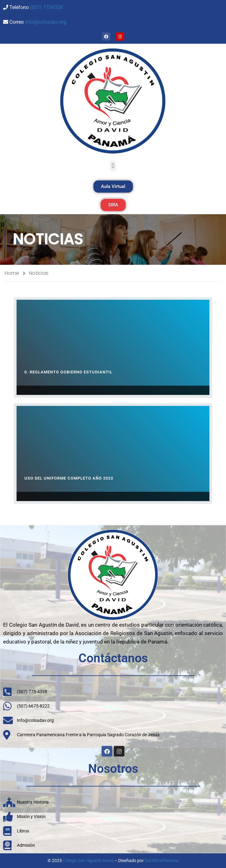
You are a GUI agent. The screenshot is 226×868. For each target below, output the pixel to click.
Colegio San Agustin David (88, 861)
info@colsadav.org (46, 22)
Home (12, 273)
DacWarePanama (162, 861)
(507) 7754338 (46, 7)
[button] (113, 166)
